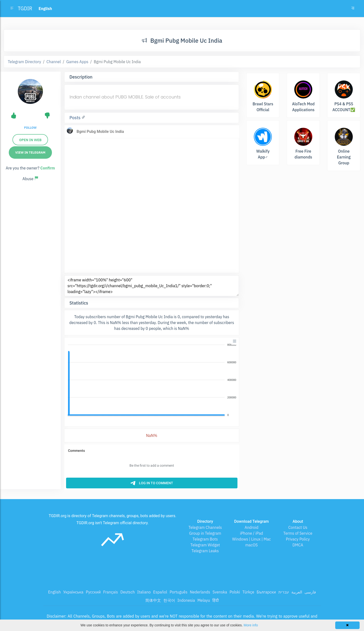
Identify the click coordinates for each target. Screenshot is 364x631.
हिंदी (216, 600)
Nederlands (200, 592)
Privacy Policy (298, 539)
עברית (284, 592)
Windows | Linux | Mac (251, 539)
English (54, 592)
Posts (76, 118)
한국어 (169, 600)
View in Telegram (30, 153)
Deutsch (128, 592)
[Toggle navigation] (353, 9)
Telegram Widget (205, 545)
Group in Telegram (205, 533)
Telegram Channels (205, 527)
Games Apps (77, 62)
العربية (297, 592)
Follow (30, 128)
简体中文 (153, 600)
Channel (54, 62)
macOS (251, 545)
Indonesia (186, 600)
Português (179, 592)
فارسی (310, 592)
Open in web (30, 140)
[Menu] (235, 341)
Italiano (144, 592)
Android (251, 527)
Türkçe (248, 592)
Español (160, 592)
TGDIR (25, 8)
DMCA (298, 545)
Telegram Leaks (205, 551)
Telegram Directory (24, 62)
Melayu (204, 600)
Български (266, 592)
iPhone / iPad (251, 533)
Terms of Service (298, 533)
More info (251, 625)
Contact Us (298, 527)
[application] (152, 380)
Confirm (48, 168)
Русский (93, 592)
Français (110, 592)
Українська (73, 592)
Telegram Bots (205, 539)
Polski (235, 592)
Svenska (220, 592)
